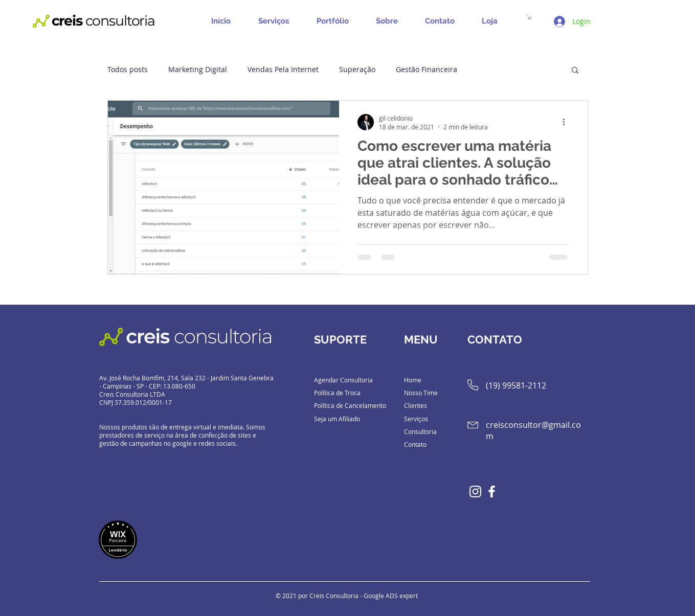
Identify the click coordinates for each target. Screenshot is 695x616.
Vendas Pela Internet (283, 69)
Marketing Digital (198, 69)
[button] (277, 21)
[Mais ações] (568, 122)
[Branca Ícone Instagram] (475, 492)
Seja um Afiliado (337, 419)
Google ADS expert (391, 596)
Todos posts (128, 69)
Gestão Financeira (427, 69)
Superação (357, 69)
